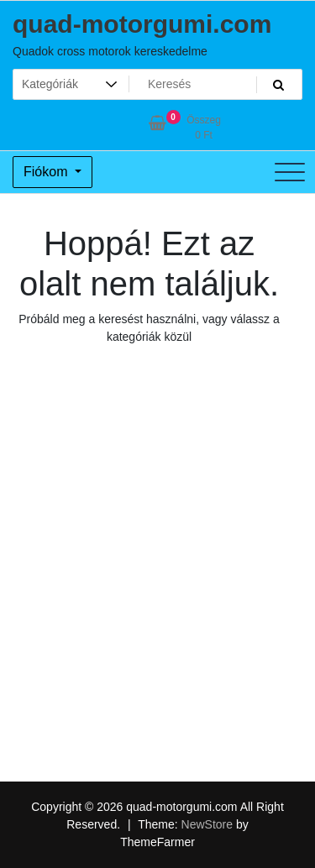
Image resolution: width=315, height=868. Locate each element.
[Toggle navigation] (290, 172)
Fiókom (47, 172)
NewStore (207, 824)
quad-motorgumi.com (142, 24)
